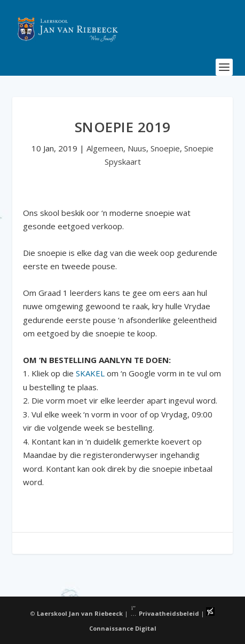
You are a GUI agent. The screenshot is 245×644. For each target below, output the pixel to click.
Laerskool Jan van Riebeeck (80, 613)
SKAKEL (90, 373)
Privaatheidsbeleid (164, 613)
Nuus (137, 148)
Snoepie (165, 148)
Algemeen (105, 148)
